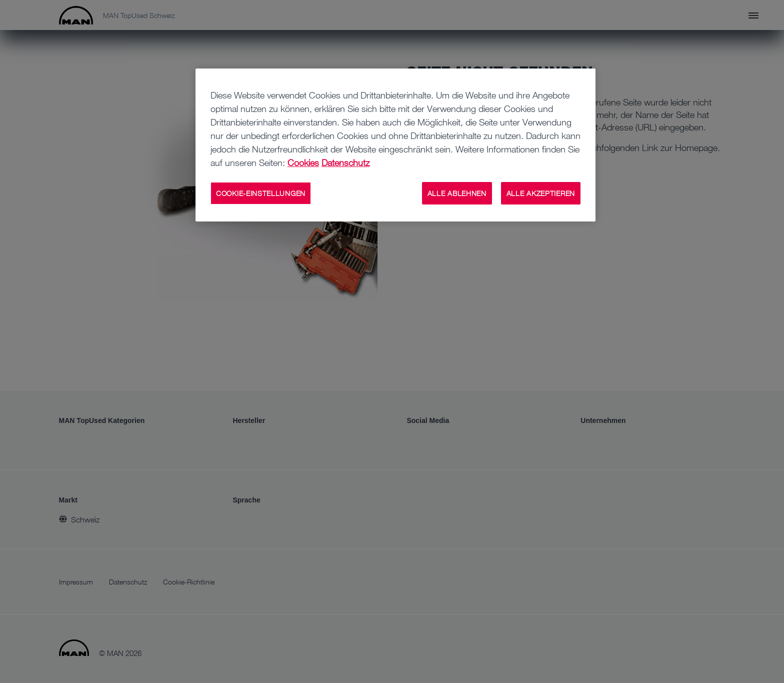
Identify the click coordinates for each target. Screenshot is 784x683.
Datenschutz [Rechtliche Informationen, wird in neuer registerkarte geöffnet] (345, 162)
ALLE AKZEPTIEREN (541, 193)
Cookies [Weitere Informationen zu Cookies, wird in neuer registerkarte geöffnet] (303, 162)
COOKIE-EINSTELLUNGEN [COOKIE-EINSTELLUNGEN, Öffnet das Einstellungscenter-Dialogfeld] (261, 193)
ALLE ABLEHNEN (457, 193)
